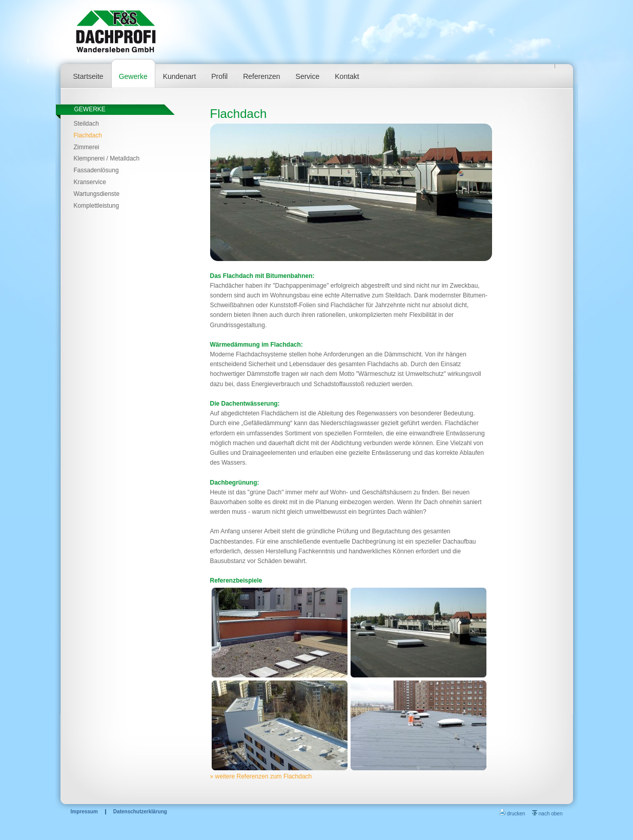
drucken (512, 814)
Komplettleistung (97, 206)
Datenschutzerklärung (140, 812)
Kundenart (180, 76)
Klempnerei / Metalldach (107, 158)
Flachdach (88, 135)
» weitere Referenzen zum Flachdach (261, 776)
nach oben (547, 814)
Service (308, 76)
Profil (219, 76)
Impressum (84, 812)
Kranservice (90, 182)
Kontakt (347, 76)
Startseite (88, 76)
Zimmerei (87, 147)
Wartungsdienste (97, 194)
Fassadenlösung (96, 170)
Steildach (86, 124)
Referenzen (261, 76)
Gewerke (133, 76)
